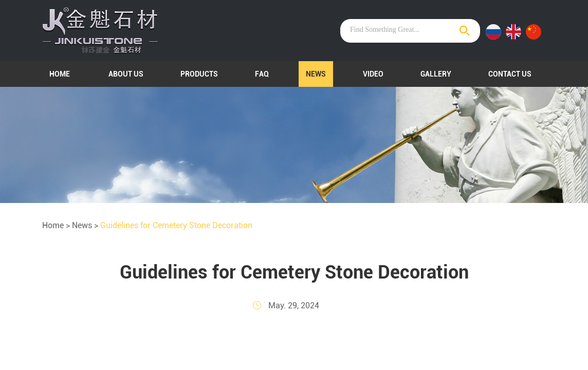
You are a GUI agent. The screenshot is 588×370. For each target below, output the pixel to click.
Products (199, 74)
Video (373, 74)
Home (60, 74)
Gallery (436, 74)
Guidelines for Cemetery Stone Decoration (176, 225)
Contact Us (510, 74)
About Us (126, 74)
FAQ (262, 74)
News (316, 74)
